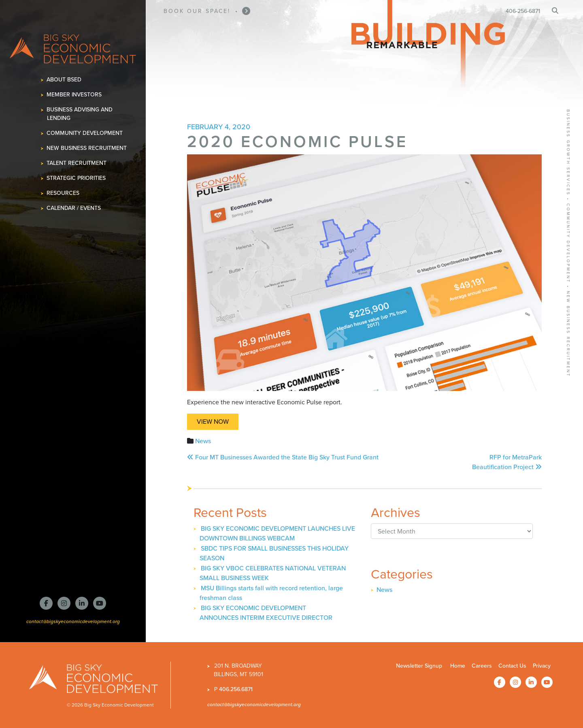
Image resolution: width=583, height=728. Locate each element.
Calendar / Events (74, 208)
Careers (482, 666)
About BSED (64, 80)
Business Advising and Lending (80, 114)
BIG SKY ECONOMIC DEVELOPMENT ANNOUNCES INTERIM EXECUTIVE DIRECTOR (266, 613)
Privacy (542, 666)
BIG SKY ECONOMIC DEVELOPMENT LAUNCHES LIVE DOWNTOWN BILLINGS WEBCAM (277, 533)
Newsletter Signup (419, 666)
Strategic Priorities (76, 178)
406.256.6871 (236, 689)
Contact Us (512, 666)
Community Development (85, 133)
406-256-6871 (523, 11)
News (203, 441)
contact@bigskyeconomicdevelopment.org (73, 621)
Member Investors (74, 95)
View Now (213, 422)
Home (458, 666)
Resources (63, 193)
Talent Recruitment (77, 163)
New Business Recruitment (87, 148)
